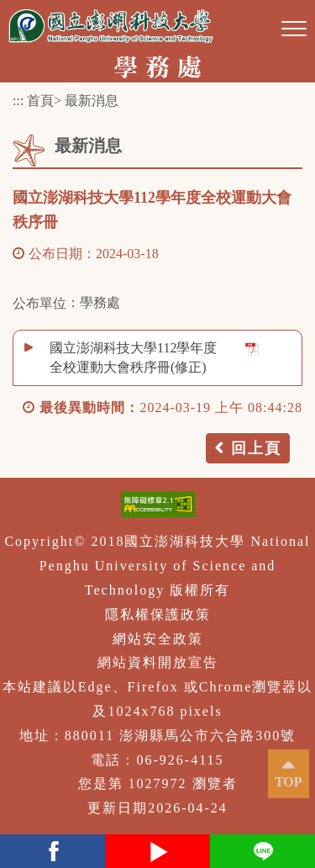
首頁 (40, 101)
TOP (289, 782)
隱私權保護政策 (158, 614)
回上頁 (256, 448)
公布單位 (39, 303)
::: (18, 101)
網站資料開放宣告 (158, 662)
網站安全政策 (158, 639)
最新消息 (92, 101)
